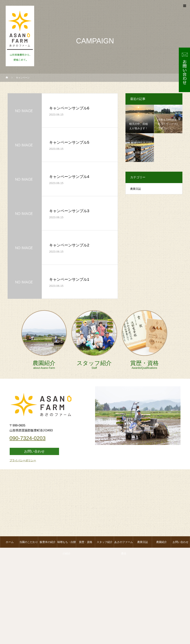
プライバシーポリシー (23, 460)
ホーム (10, 542)
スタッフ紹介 (105, 542)
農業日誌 (143, 542)
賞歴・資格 (86, 542)
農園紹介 (162, 542)
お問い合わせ (181, 542)
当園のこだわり (29, 542)
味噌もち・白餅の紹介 (67, 544)
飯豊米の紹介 (48, 542)
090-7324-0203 (28, 438)
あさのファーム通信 (124, 544)
